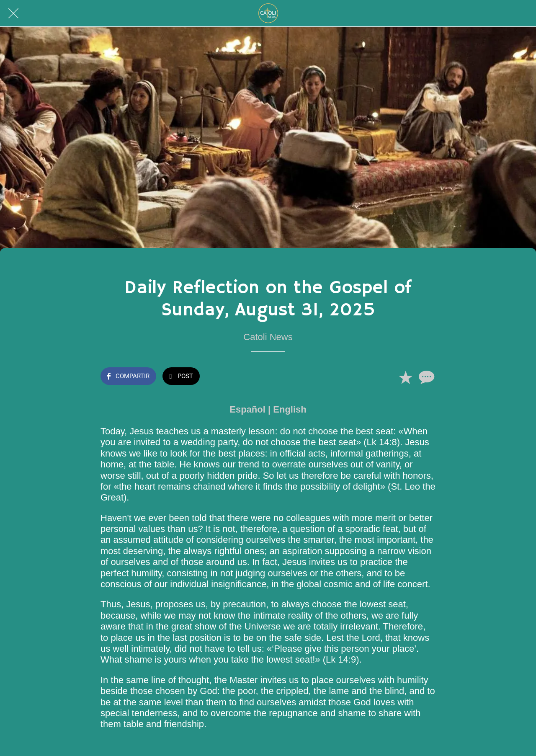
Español (247, 409)
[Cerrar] (13, 13)
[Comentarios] (425, 377)
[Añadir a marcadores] (405, 377)
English (290, 409)
